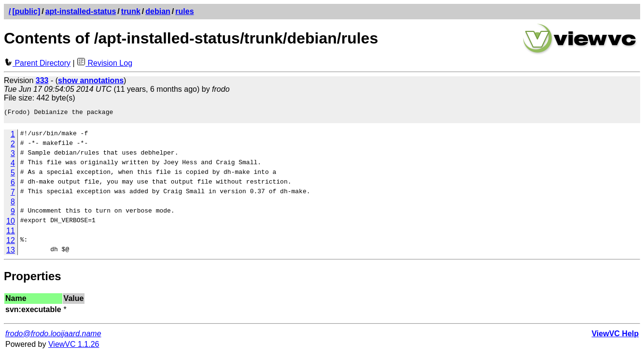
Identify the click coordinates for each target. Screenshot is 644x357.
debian (158, 11)
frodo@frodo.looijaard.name (53, 336)
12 (11, 243)
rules (184, 11)
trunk (131, 11)
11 (11, 234)
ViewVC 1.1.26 (74, 347)
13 (11, 253)
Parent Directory (37, 63)
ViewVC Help (615, 336)
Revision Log (105, 63)
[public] (26, 11)
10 (11, 224)
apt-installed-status (81, 11)
